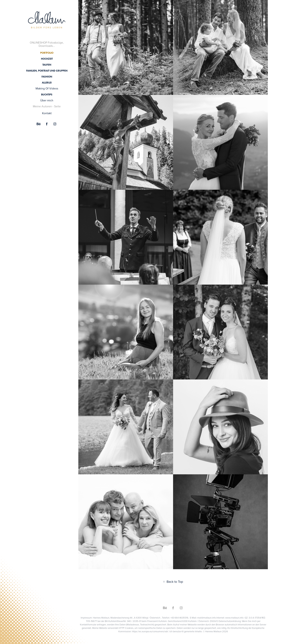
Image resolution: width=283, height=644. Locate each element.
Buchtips (47, 95)
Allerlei (47, 83)
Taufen (47, 65)
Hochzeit (47, 59)
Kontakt (47, 113)
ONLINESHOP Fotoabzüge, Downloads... (47, 44)
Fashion (47, 77)
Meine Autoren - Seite (47, 106)
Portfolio (47, 53)
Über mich (47, 100)
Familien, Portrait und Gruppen (47, 71)
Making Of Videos (47, 88)
